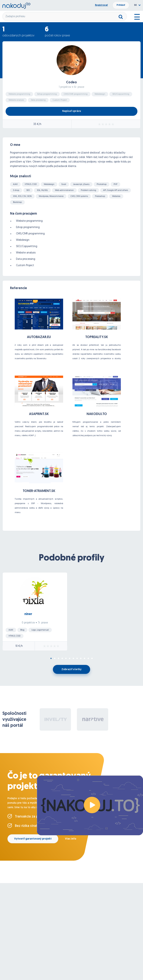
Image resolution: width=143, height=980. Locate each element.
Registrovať (101, 5)
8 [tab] (77, 659)
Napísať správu (72, 111)
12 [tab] (92, 659)
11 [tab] (88, 659)
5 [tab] (66, 659)
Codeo (71, 82)
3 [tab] (58, 659)
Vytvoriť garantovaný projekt (33, 839)
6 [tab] (70, 659)
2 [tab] (55, 659)
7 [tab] (73, 659)
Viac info (71, 839)
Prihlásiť (121, 5)
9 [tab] (81, 659)
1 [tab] (51, 659)
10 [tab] (85, 659)
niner (28, 614)
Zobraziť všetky (71, 669)
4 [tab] (62, 659)
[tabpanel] (71, 613)
